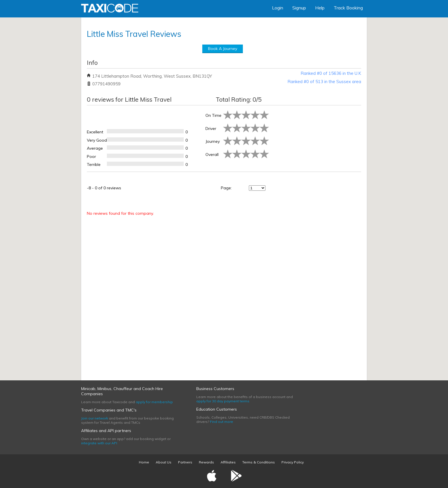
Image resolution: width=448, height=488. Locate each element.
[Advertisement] (315, 137)
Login (278, 8)
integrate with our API (99, 443)
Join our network (95, 418)
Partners (185, 462)
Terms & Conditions (259, 462)
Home (144, 462)
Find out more (222, 422)
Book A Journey (223, 49)
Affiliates (228, 462)
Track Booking (348, 8)
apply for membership (154, 402)
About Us (164, 462)
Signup (299, 8)
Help (320, 8)
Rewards (206, 462)
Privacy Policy (293, 462)
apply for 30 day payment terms (223, 401)
